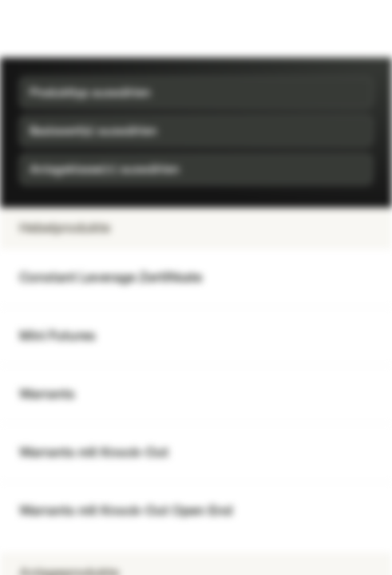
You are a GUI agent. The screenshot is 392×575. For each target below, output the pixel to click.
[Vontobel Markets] (63, 29)
